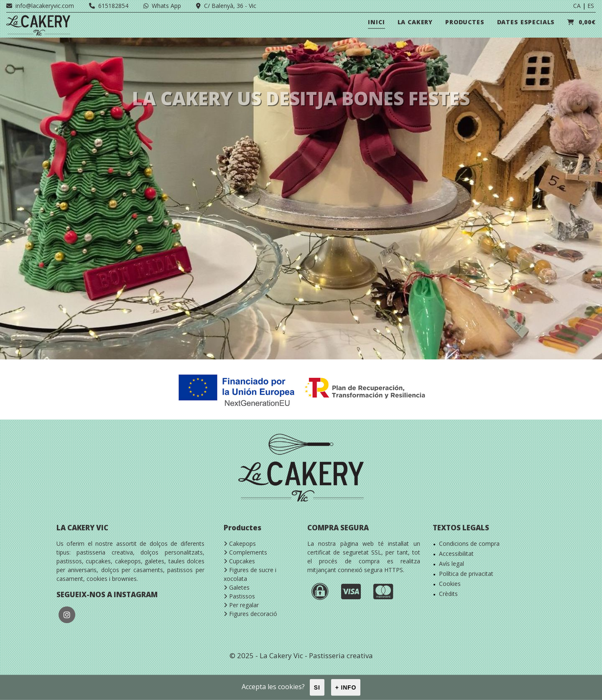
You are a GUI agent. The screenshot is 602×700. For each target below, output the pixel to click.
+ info (346, 687)
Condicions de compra (469, 543)
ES (591, 6)
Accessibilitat (456, 554)
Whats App (162, 6)
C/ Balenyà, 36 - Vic (226, 6)
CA (577, 6)
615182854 (109, 6)
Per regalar (241, 605)
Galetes (237, 587)
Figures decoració (250, 614)
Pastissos (239, 596)
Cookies (450, 584)
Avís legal (451, 564)
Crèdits (448, 594)
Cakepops (240, 543)
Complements (245, 552)
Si (317, 687)
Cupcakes (239, 561)
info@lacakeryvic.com (40, 6)
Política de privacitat (466, 574)
